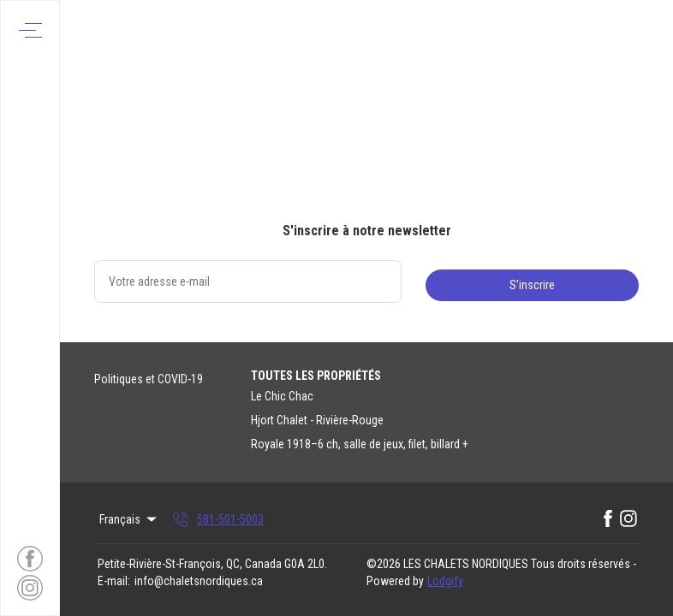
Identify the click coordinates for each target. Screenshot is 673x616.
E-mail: (114, 581)
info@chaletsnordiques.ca (199, 581)
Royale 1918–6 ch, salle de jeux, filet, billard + (360, 444)
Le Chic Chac (282, 396)
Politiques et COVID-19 (149, 379)
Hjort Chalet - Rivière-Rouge (317, 420)
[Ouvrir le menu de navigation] (30, 30)
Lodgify (445, 581)
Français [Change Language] (129, 519)
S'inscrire (532, 285)
